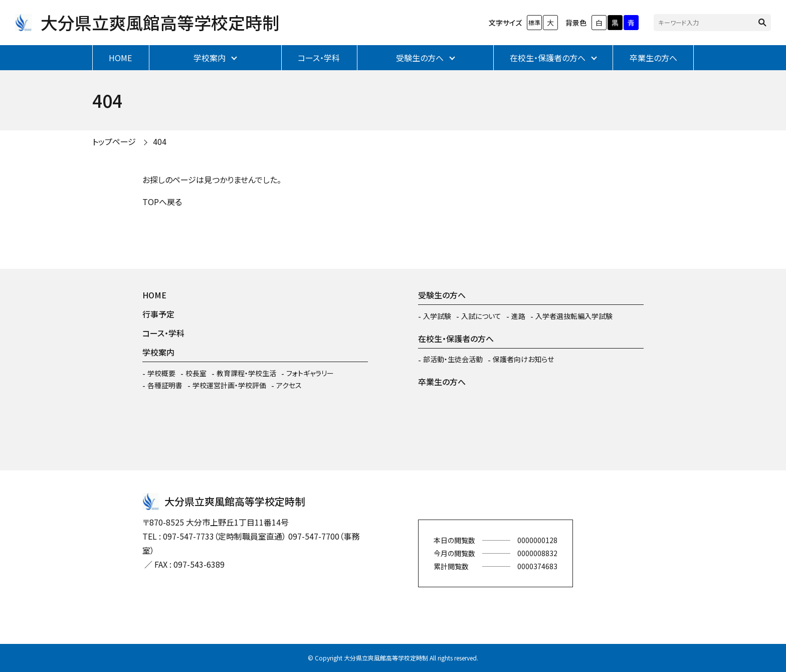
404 (160, 141)
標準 (534, 22)
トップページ (114, 141)
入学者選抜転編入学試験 (574, 316)
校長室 (196, 373)
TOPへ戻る (162, 202)
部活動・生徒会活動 (453, 359)
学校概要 (161, 373)
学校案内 (210, 58)
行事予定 (158, 314)
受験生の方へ (420, 58)
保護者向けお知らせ (523, 359)
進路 (518, 316)
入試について (481, 316)
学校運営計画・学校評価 (229, 385)
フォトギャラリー (310, 373)
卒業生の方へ (653, 58)
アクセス (289, 385)
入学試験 (437, 316)
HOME (120, 58)
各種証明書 (165, 385)
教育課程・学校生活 (246, 373)
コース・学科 (319, 58)
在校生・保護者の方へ (548, 58)
